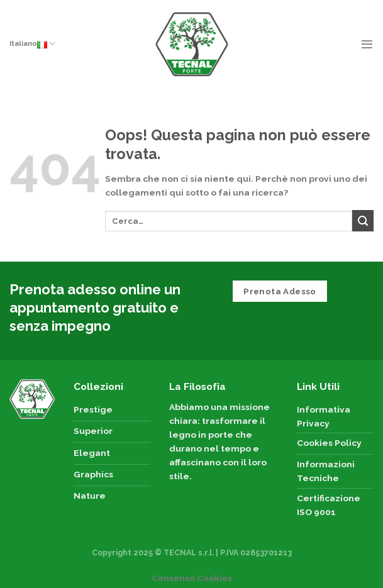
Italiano (32, 44)
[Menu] (367, 44)
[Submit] (363, 221)
